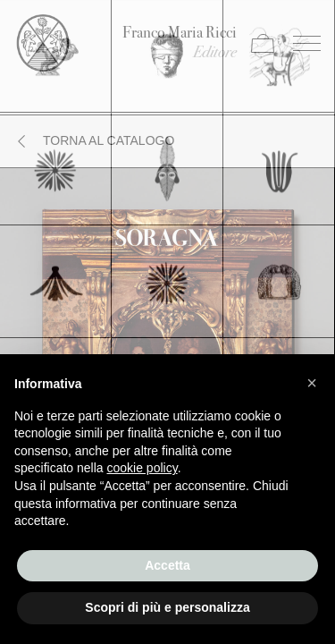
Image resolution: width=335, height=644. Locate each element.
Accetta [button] (167, 565)
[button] (312, 383)
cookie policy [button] (142, 468)
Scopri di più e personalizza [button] (167, 607)
